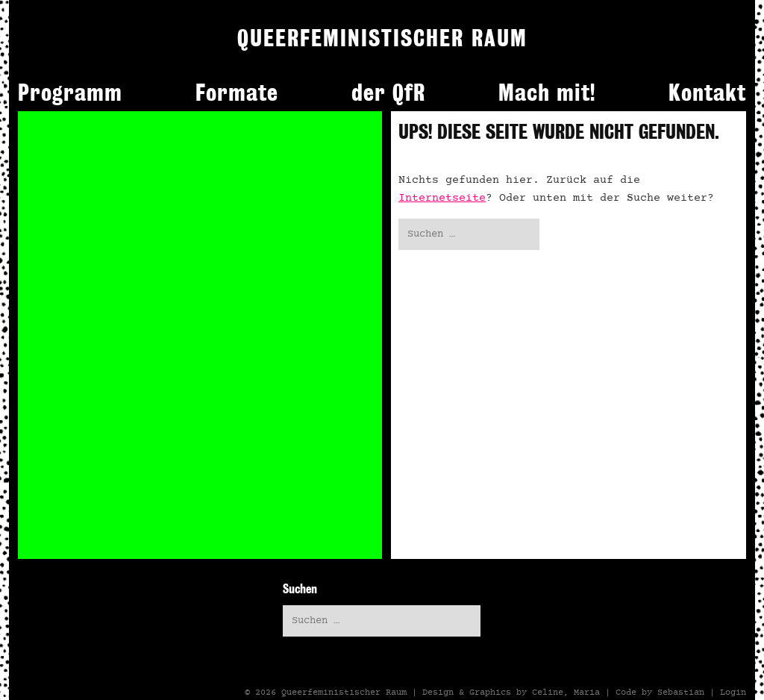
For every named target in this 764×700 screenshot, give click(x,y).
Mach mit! (547, 93)
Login (733, 693)
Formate (237, 93)
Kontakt (707, 93)
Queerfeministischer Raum (344, 693)
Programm (70, 93)
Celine (548, 693)
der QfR (388, 93)
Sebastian (681, 693)
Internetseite (442, 198)
